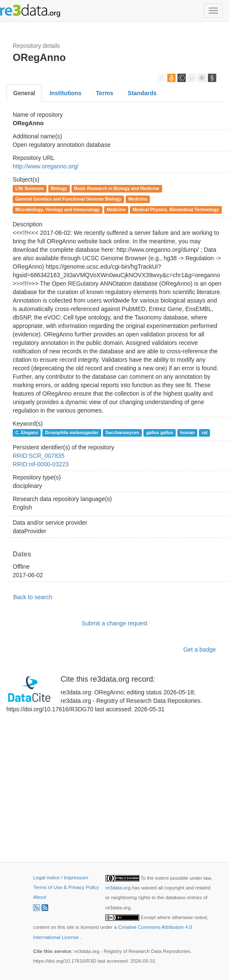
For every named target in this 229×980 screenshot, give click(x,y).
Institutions (65, 93)
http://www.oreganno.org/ (46, 166)
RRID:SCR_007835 (39, 456)
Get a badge (200, 650)
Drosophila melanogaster (72, 432)
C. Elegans (27, 432)
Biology (59, 188)
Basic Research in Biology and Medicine (117, 188)
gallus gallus (160, 432)
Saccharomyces (122, 432)
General (24, 93)
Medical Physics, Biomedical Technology (176, 209)
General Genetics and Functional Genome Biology (68, 199)
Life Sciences (29, 188)
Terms (105, 93)
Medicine (138, 199)
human (188, 432)
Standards (142, 93)
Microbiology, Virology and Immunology (57, 209)
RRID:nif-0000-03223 (41, 464)
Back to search (33, 597)
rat (204, 432)
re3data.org (119, 888)
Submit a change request (115, 623)
